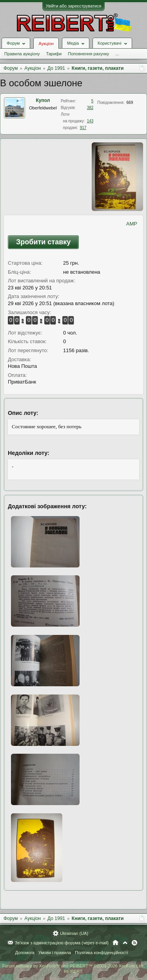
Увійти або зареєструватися (74, 6)
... (117, 54)
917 (83, 128)
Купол (43, 100)
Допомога (24, 953)
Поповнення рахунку (88, 54)
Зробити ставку (43, 242)
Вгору (125, 943)
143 (90, 121)
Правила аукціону (22, 54)
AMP (132, 224)
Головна (115, 943)
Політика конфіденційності (101, 953)
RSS (134, 943)
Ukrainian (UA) (74, 933)
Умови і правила (55, 953)
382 (90, 108)
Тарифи (54, 54)
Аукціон (46, 44)
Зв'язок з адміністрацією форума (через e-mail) (62, 943)
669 (130, 103)
